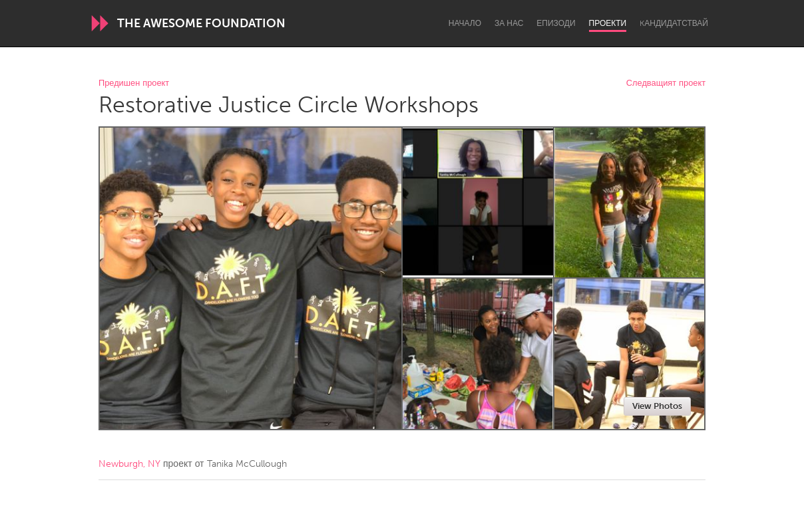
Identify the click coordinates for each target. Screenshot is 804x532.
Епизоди (556, 23)
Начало (465, 23)
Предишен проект (134, 83)
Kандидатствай (674, 23)
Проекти (608, 23)
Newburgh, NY (129, 464)
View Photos (657, 406)
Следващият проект (666, 83)
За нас (509, 23)
